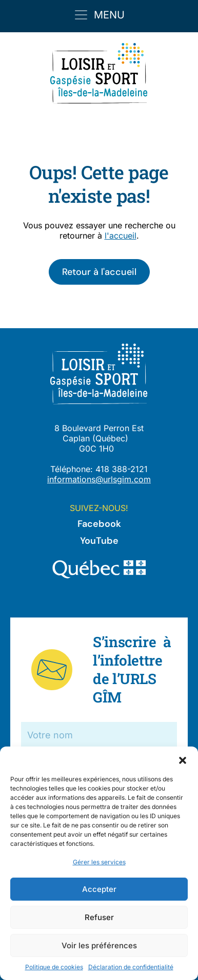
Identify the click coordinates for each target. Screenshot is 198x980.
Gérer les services (99, 862)
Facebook (99, 524)
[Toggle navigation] (99, 15)
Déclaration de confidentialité (131, 967)
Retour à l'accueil (99, 272)
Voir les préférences (99, 945)
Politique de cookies (54, 967)
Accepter (99, 889)
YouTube (99, 541)
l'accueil (121, 236)
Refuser (99, 917)
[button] (183, 759)
